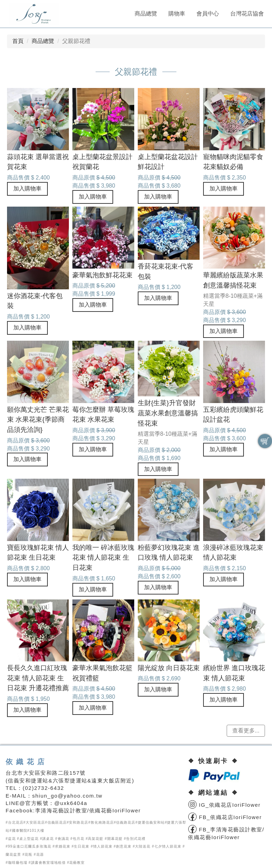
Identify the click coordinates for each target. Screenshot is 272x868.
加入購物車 (27, 188)
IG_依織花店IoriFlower (224, 805)
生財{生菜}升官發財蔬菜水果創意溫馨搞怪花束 (168, 413)
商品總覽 (146, 14)
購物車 (177, 14)
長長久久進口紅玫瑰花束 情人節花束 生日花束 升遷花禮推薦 (38, 678)
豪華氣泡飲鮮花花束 (102, 275)
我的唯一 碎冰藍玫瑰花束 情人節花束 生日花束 (103, 558)
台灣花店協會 (247, 14)
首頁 (18, 41)
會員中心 (208, 14)
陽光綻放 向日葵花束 (169, 668)
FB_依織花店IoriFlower (225, 817)
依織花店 (27, 762)
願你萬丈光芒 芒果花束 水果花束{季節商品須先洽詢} (38, 420)
